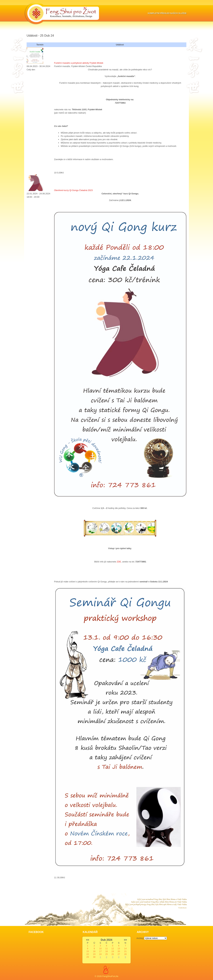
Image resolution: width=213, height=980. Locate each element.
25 (106, 954)
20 (119, 951)
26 (113, 954)
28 (125, 954)
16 (94, 951)
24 (100, 954)
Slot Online (32, 884)
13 (119, 948)
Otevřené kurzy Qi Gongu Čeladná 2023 (73, 190)
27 (119, 954)
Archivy (140, 938)
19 (113, 951)
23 (94, 954)
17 (100, 951)
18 (106, 951)
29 (88, 957)
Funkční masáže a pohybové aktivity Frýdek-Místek (79, 63)
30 (94, 957)
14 (125, 948)
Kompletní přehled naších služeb (167, 13)
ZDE (119, 562)
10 (100, 948)
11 (106, 948)
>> (125, 940)
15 (88, 951)
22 (88, 954)
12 (113, 948)
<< (88, 940)
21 (125, 951)
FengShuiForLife (110, 976)
